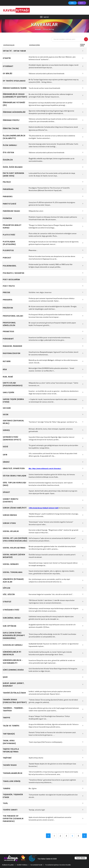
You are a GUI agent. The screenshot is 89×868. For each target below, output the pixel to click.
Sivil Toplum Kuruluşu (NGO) (15, 484)
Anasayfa (38, 29)
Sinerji (6, 462)
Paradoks (8, 197)
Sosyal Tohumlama (13, 572)
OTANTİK (7, 58)
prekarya (7, 300)
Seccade (7, 408)
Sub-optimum (10, 626)
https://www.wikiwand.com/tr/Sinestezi (47, 469)
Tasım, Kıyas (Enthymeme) (9, 742)
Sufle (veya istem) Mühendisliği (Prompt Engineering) (14, 635)
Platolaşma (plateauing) (9, 243)
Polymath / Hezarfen (14, 273)
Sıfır (5, 455)
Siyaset (6, 492)
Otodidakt (8, 66)
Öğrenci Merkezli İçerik (15, 88)
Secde (6, 415)
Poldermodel (10, 266)
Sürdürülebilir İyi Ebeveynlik (12, 653)
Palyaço (7, 182)
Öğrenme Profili (11, 120)
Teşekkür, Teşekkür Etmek (13, 796)
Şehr (5, 677)
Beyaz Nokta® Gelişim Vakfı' (48, 508)
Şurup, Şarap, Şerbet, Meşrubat (14, 685)
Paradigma (8, 189)
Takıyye (6, 718)
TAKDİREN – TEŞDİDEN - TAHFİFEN (13, 709)
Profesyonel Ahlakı (13, 316)
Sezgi (5, 447)
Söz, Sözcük (9, 594)
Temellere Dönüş (12, 781)
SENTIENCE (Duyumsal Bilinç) (13, 422)
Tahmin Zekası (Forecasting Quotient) (15, 701)
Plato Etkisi (9, 235)
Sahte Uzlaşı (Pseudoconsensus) (13, 384)
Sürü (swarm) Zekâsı (13, 670)
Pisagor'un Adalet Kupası (12, 226)
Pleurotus (8, 250)
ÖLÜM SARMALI (10, 145)
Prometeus (8, 332)
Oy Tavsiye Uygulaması (14, 81)
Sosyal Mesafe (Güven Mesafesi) (14, 556)
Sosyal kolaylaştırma (14, 548)
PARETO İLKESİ (9, 204)
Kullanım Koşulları (8, 865)
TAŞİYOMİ (7, 758)
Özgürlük (8, 160)
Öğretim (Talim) (11, 129)
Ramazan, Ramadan (12, 346)
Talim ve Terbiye (11, 726)
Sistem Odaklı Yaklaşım (15, 476)
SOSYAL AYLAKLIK (11, 531)
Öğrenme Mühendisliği (14, 112)
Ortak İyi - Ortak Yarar (14, 51)
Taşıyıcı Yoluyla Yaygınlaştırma (11, 750)
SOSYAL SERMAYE (11, 564)
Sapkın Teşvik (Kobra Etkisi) (13, 401)
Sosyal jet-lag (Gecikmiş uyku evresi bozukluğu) (15, 540)
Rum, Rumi (8, 377)
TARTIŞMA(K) (9, 734)
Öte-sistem (8, 153)
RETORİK (7, 361)
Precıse (6, 292)
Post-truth (9, 286)
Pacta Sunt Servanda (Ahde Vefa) (13, 175)
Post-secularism (11, 280)
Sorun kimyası (10, 515)
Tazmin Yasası (10, 765)
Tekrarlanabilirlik (13, 773)
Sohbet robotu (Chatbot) (11, 500)
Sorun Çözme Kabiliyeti (15, 508)
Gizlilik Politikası (22, 865)
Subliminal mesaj (12, 618)
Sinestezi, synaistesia (14, 468)
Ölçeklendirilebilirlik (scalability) (14, 137)
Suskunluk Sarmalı (13, 645)
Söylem (6, 588)
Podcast (7, 258)
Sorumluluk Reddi (36, 865)
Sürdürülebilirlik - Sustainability (13, 662)
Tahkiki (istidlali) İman (14, 693)
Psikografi (8, 339)
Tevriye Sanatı (10, 810)
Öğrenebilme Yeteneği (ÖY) (14, 104)
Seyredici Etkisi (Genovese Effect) (12, 438)
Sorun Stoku (9, 523)
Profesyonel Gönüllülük (9, 324)
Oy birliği (7, 74)
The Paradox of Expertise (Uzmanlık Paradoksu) (13, 819)
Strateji (7, 602)
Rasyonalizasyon (12, 353)
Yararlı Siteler (81, 858)
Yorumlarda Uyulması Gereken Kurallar (58, 865)
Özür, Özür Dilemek (13, 167)
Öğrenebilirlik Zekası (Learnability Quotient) (15, 96)
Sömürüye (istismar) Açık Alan (13, 581)
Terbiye (7, 789)
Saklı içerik (8, 392)
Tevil (5, 803)
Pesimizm (7, 218)
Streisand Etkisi (11, 610)
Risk (5, 370)
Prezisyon (8, 308)
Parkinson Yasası (11, 211)
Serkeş (6, 430)
